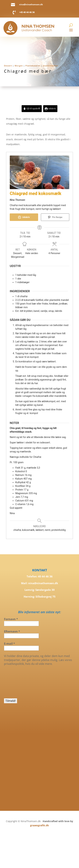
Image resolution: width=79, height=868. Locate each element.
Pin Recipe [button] (55, 217)
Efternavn (12, 631)
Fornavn (11, 619)
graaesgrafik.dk (39, 825)
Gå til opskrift (32, 109)
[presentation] (18, 682)
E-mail (9, 644)
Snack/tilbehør (51, 66)
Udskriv (50, 109)
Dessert (8, 66)
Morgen (19, 66)
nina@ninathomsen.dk (31, 4)
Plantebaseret (33, 66)
